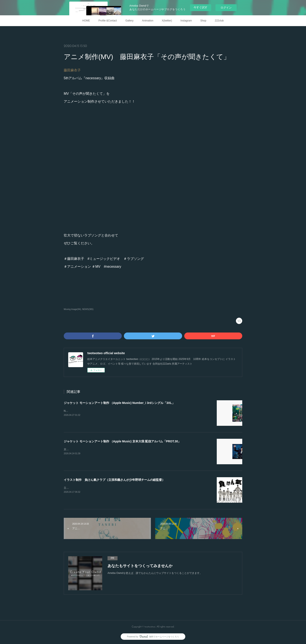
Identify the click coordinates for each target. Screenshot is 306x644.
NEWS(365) (88, 309)
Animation (148, 21)
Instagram (186, 21)
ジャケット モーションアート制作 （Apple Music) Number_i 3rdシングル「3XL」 (119, 403)
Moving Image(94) (72, 309)
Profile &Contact (108, 21)
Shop (203, 21)
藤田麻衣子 (72, 70)
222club (219, 21)
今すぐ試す (200, 7)
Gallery (129, 21)
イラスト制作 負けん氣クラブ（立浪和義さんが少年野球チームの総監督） (114, 480)
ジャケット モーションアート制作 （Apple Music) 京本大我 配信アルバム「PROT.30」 (122, 441)
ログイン (226, 8)
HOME (86, 21)
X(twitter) (167, 21)
